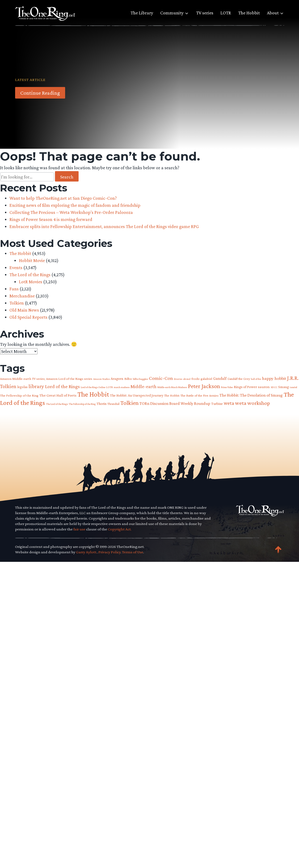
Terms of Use (133, 552)
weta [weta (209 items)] (229, 403)
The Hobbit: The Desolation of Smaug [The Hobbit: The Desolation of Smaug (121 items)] (251, 395)
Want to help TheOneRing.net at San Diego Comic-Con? (63, 198)
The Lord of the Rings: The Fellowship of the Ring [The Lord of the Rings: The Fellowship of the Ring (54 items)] (71, 404)
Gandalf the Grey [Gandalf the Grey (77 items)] (239, 379)
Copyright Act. (120, 529)
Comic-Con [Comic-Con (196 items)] (161, 378)
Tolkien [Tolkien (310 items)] (129, 403)
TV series (205, 13)
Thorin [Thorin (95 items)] (101, 404)
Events (16, 267)
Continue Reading (40, 93)
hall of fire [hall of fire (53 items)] (256, 379)
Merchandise (22, 296)
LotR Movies (31, 282)
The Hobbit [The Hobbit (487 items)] (93, 394)
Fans (14, 289)
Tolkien (17, 303)
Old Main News (24, 310)
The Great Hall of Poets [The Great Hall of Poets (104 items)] (58, 395)
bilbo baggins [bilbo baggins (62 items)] (140, 379)
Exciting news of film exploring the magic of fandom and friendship (75, 205)
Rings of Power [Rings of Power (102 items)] (245, 387)
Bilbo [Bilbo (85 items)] (128, 379)
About (273, 13)
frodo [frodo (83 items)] (196, 379)
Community (172, 13)
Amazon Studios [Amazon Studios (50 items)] (101, 379)
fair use (79, 529)
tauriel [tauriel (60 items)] (293, 387)
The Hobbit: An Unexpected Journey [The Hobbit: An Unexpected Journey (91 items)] (137, 395)
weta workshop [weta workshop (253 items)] (253, 403)
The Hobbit (249, 13)
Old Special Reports (28, 317)
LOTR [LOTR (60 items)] (109, 387)
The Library (142, 13)
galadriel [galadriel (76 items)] (206, 379)
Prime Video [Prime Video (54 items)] (227, 387)
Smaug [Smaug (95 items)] (284, 387)
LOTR (226, 13)
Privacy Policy (109, 552)
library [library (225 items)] (36, 386)
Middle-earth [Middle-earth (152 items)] (143, 386)
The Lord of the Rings (30, 275)
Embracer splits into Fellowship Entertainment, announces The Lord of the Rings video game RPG (104, 226)
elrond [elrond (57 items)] (187, 379)
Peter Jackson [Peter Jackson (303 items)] (204, 386)
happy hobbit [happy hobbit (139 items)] (274, 378)
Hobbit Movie (32, 260)
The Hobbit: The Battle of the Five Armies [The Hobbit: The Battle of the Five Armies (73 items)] (191, 396)
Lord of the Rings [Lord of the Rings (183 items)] (62, 386)
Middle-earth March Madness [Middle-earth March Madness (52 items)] (172, 387)
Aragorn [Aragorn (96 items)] (117, 379)
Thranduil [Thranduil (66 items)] (113, 404)
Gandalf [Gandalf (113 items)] (220, 378)
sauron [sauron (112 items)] (264, 387)
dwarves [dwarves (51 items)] (178, 379)
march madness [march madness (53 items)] (122, 387)
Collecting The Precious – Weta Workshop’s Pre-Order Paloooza (71, 212)
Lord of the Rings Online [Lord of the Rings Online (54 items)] (93, 387)
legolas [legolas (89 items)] (22, 387)
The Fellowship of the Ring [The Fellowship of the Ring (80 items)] (19, 395)
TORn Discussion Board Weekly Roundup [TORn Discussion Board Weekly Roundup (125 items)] (175, 403)
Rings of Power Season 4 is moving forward (51, 219)
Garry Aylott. (86, 552)
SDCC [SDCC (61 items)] (274, 387)
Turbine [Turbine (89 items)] (217, 404)
